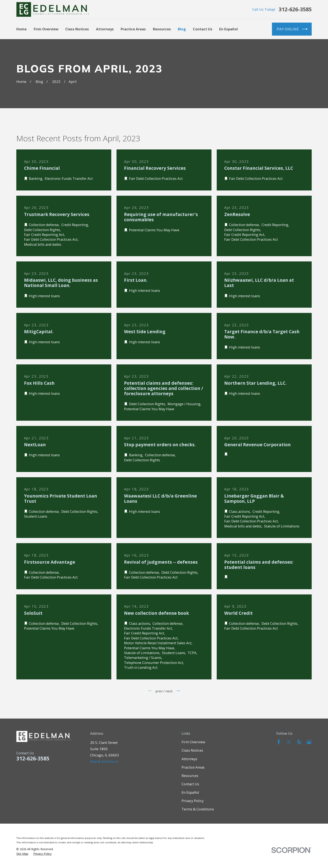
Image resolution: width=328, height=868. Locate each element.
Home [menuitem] (21, 29)
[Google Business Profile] (309, 742)
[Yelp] (299, 742)
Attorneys (189, 759)
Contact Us (190, 784)
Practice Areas (193, 767)
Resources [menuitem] (162, 29)
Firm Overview (193, 742)
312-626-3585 (295, 9)
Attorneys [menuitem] (105, 29)
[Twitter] (289, 742)
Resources (190, 776)
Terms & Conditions (198, 809)
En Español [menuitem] (229, 29)
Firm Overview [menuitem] (46, 29)
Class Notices (192, 750)
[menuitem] (22, 854)
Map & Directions (104, 761)
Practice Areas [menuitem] (133, 29)
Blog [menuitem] (182, 29)
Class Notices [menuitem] (77, 29)
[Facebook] (279, 742)
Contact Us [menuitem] (203, 29)
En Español (190, 792)
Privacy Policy (193, 801)
